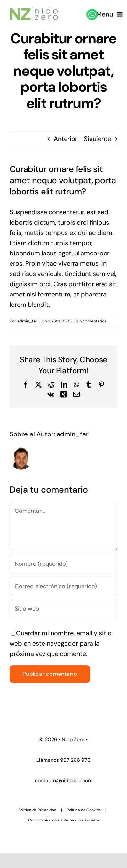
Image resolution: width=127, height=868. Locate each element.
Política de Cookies (84, 810)
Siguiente (97, 139)
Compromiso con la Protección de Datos (64, 820)
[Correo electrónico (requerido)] (64, 586)
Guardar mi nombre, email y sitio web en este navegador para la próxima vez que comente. (61, 643)
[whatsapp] (92, 11)
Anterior (66, 139)
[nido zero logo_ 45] (34, 9)
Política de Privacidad (37, 810)
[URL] (64, 609)
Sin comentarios (91, 321)
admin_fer (27, 321)
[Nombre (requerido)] (64, 564)
